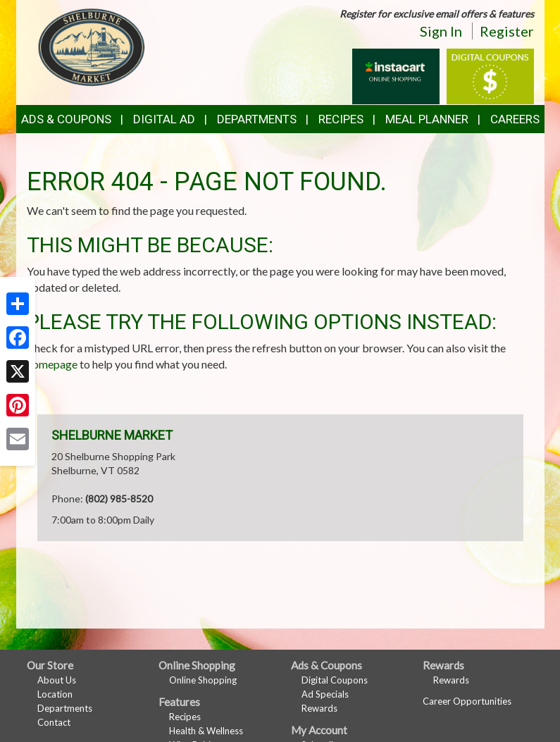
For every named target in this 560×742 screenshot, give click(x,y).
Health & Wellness (206, 731)
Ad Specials (325, 694)
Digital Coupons (335, 680)
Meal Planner (427, 119)
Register (507, 31)
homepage (52, 364)
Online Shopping (203, 680)
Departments (65, 708)
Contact (54, 722)
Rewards (319, 708)
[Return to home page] (92, 46)
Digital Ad (164, 119)
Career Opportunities (467, 701)
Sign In (441, 31)
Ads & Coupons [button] (66, 119)
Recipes (341, 119)
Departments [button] (257, 119)
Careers (515, 119)
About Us (57, 680)
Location (55, 694)
